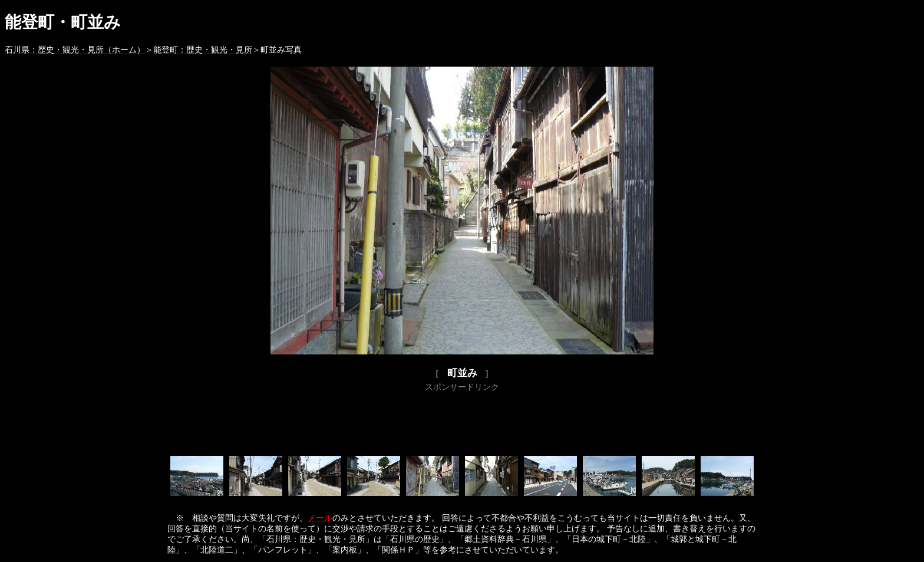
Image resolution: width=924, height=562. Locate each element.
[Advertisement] (462, 422)
